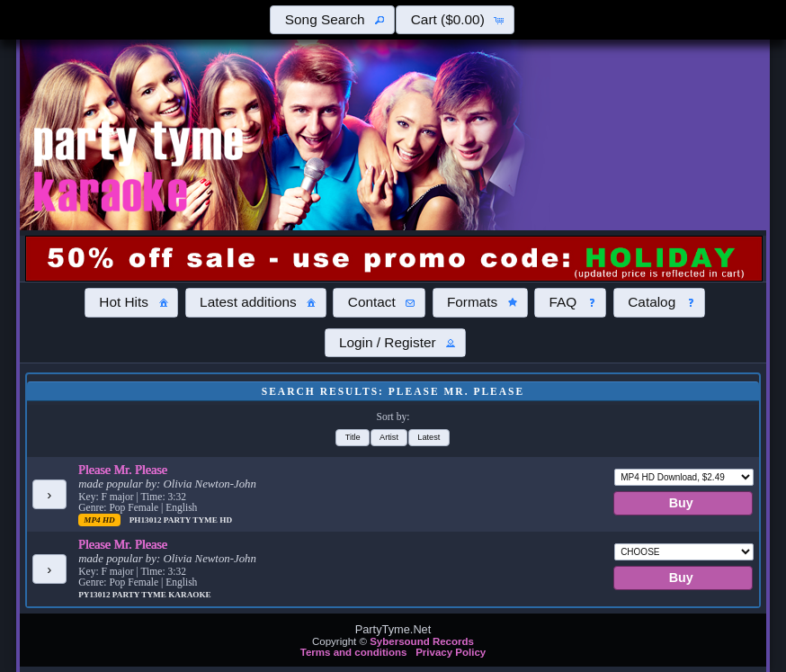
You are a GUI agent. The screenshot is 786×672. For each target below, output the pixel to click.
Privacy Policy (451, 652)
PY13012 (95, 595)
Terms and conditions (354, 652)
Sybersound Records (422, 641)
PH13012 (147, 520)
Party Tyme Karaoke (162, 595)
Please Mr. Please (123, 470)
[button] (332, 20)
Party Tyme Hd (198, 520)
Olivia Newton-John (209, 484)
